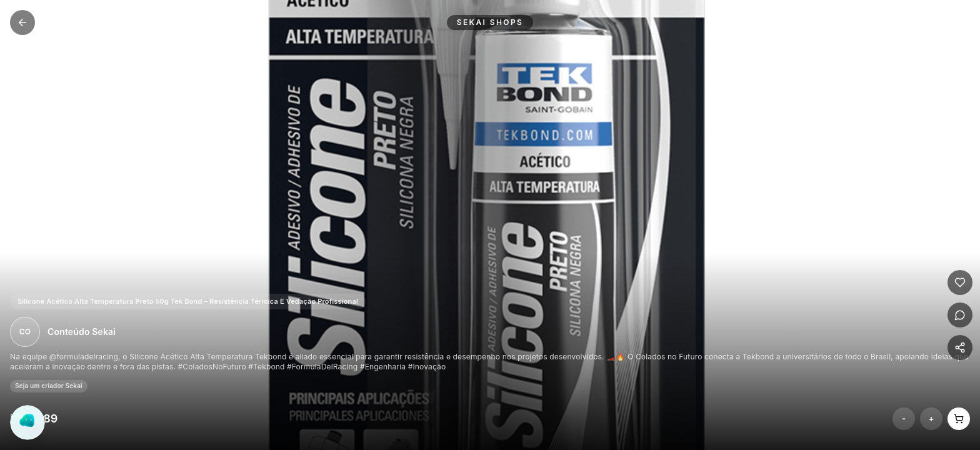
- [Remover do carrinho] (904, 418)
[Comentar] (960, 315)
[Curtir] (960, 282)
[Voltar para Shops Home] (22, 22)
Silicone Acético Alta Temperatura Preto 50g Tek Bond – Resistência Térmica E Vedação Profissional (188, 301)
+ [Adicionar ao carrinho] (931, 418)
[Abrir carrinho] (959, 419)
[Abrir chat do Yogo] (27, 422)
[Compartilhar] (960, 347)
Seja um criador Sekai (49, 386)
